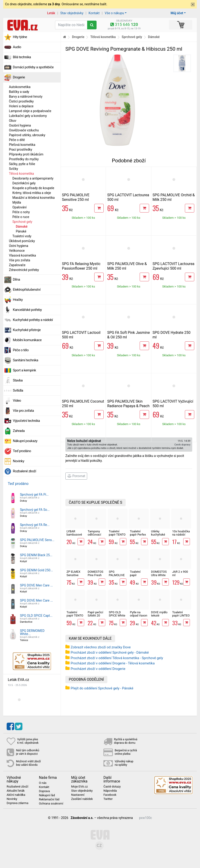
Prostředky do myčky (24, 159)
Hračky (18, 300)
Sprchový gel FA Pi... (34, 495)
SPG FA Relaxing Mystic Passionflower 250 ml (81, 266)
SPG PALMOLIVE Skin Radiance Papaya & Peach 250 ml (128, 406)
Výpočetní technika (26, 421)
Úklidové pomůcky (22, 241)
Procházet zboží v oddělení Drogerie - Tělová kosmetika (113, 663)
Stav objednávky (72, 13)
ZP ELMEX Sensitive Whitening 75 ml (75, 577)
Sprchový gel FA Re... (35, 525)
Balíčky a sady (19, 92)
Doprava (44, 791)
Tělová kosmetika (21, 174)
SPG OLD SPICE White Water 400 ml (118, 616)
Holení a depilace (21, 106)
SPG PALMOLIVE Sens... (37, 540)
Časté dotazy (112, 787)
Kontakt (94, 13)
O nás (43, 783)
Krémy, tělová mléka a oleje (32, 193)
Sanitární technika (26, 360)
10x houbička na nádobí (181, 533)
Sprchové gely (22, 222)
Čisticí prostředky (21, 101)
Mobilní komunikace (27, 340)
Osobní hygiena (20, 125)
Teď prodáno (22, 451)
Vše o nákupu (114, 13)
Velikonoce (17, 251)
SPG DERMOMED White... (32, 632)
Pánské (21, 231)
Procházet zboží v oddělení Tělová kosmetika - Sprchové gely (117, 658)
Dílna (16, 279)
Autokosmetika (20, 87)
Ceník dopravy (182, 445)
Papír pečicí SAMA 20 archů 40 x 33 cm (95, 617)
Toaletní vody (22, 236)
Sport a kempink (24, 370)
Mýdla (17, 202)
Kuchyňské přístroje (27, 330)
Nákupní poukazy (25, 441)
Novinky (19, 461)
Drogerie (19, 77)
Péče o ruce (21, 217)
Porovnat (76, 476)
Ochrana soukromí (51, 804)
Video (17, 401)
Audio (17, 47)
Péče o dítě (17, 140)
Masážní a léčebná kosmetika (33, 198)
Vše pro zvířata (19, 260)
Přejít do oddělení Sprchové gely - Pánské (102, 688)
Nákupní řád (47, 795)
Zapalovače (17, 265)
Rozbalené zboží (24, 471)
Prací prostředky (21, 149)
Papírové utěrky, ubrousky (27, 135)
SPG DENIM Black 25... (36, 555)
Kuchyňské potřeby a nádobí (33, 320)
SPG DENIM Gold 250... (36, 570)
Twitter (108, 799)
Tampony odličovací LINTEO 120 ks (96, 536)
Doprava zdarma (18, 803)
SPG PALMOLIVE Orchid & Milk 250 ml (117, 577)
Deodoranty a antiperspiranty (33, 178)
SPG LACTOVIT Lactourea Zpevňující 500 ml (174, 266)
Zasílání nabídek (82, 799)
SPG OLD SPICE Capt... (36, 616)
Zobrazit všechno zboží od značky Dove (101, 647)
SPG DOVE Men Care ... (36, 585)
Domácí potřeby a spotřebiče (33, 67)
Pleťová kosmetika (22, 145)
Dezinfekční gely (24, 183)
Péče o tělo (21, 350)
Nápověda (110, 791)
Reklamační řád (49, 799)
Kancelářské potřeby (27, 310)
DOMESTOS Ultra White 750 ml (159, 575)
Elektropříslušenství (27, 290)
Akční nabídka (16, 795)
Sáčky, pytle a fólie (22, 164)
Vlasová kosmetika (22, 255)
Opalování (19, 207)
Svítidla (18, 390)
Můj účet (177, 13)
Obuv (13, 121)
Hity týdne (20, 37)
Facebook (110, 795)
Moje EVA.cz (79, 787)
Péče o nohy (21, 212)
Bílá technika (22, 57)
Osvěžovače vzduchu (24, 130)
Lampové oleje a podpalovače (30, 111)
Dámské (22, 227)
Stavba (18, 380)
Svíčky (14, 169)
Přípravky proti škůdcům (26, 154)
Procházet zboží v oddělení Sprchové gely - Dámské (110, 652)
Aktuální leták (16, 791)
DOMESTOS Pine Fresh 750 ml (95, 575)
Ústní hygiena (19, 246)
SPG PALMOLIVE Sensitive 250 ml (76, 197)
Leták (51, 13)
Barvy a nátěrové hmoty (26, 97)
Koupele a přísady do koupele (33, 188)
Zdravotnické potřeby (24, 270)
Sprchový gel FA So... (35, 510)
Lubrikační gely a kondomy (28, 116)
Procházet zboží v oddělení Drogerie (98, 669)
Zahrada (19, 431)
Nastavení (78, 795)
